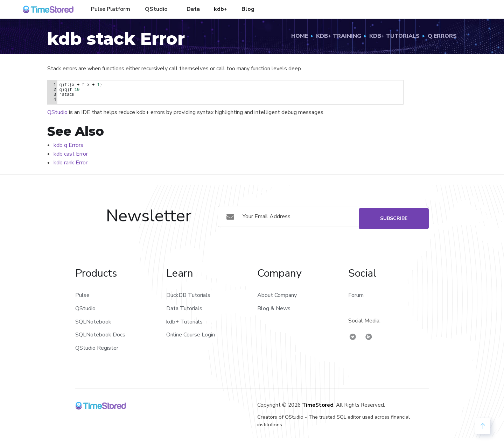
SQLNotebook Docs (100, 335)
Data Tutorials (184, 308)
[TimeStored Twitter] (353, 337)
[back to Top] (483, 426)
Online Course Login (191, 335)
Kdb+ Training (339, 36)
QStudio (156, 9)
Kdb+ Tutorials (394, 36)
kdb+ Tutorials (184, 322)
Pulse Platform (111, 9)
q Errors (442, 36)
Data (193, 9)
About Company (277, 295)
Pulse (82, 295)
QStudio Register (97, 348)
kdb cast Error (71, 154)
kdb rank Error (71, 163)
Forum (356, 295)
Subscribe (394, 216)
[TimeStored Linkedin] (369, 337)
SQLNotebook (93, 322)
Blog (248, 9)
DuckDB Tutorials (188, 295)
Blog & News (274, 308)
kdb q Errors (68, 145)
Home (300, 36)
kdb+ (221, 9)
